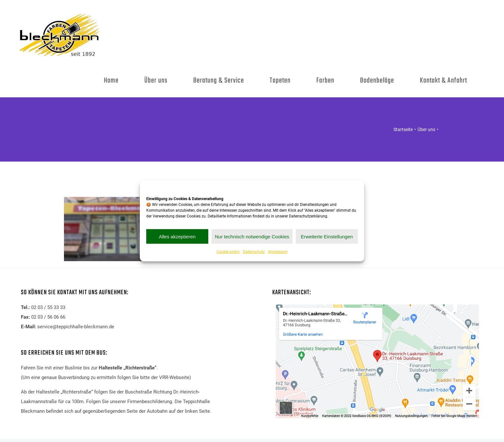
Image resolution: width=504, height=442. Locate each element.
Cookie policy (228, 252)
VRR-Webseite (174, 377)
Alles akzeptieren (177, 236)
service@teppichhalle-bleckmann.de (76, 327)
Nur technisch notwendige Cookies (252, 236)
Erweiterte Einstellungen (327, 236)
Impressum (278, 252)
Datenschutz (254, 252)
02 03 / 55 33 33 (48, 307)
